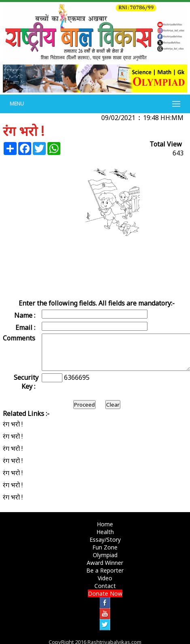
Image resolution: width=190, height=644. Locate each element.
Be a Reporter (105, 570)
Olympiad (105, 555)
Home (105, 524)
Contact (105, 586)
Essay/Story (105, 540)
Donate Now (105, 593)
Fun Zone (105, 547)
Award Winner (105, 563)
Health (105, 532)
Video (105, 578)
